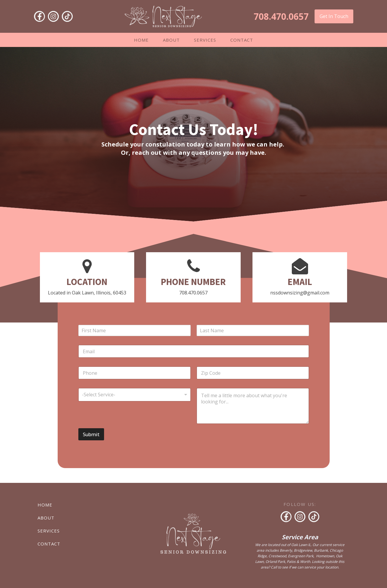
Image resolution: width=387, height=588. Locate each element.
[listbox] (135, 395)
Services (205, 40)
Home (141, 40)
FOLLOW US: (300, 504)
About (171, 40)
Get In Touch (334, 16)
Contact (242, 40)
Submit (91, 434)
